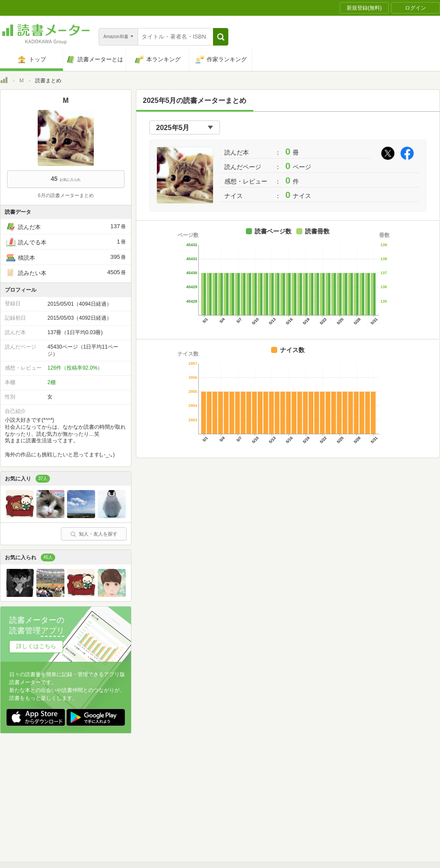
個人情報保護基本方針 (167, 796)
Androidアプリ (123, 823)
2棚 (51, 382)
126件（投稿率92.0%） (75, 368)
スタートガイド (181, 783)
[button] (221, 37)
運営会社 (117, 796)
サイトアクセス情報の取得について (354, 796)
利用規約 (224, 783)
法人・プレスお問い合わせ (197, 810)
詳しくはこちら (36, 646)
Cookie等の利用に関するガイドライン (253, 796)
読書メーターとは (127, 783)
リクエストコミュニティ (272, 810)
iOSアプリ (166, 823)
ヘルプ (114, 810)
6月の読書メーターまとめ (66, 195)
